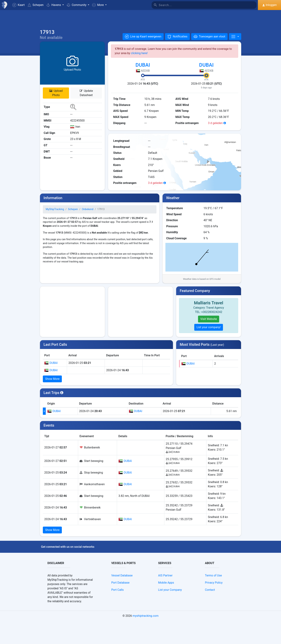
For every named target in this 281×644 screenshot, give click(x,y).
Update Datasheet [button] (86, 96)
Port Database (120, 606)
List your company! (209, 330)
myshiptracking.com (146, 639)
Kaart (19, 5)
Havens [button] (54, 5)
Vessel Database (122, 599)
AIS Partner (165, 599)
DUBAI (143, 68)
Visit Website (209, 322)
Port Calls (117, 613)
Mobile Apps (166, 606)
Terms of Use (213, 599)
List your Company (170, 613)
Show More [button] (52, 382)
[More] (235, 39)
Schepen (36, 5)
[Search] (208, 5)
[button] (99, 5)
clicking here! (139, 56)
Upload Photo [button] (56, 96)
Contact (210, 613)
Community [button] (77, 5)
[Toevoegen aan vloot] (209, 39)
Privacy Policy (214, 606)
